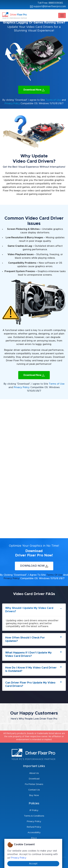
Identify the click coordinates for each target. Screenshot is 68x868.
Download (34, 779)
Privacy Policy (13, 103)
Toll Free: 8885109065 (50, 3)
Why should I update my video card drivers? (29, 610)
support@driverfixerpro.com (48, 6)
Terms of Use (53, 100)
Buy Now (34, 795)
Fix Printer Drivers (34, 784)
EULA (34, 838)
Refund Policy (34, 827)
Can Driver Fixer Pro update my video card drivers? (30, 684)
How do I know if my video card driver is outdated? (31, 669)
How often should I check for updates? (25, 639)
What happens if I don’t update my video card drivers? (28, 654)
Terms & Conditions (34, 816)
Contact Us (34, 790)
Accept (33, 864)
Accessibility (34, 833)
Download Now (34, 90)
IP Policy (34, 810)
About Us (34, 773)
